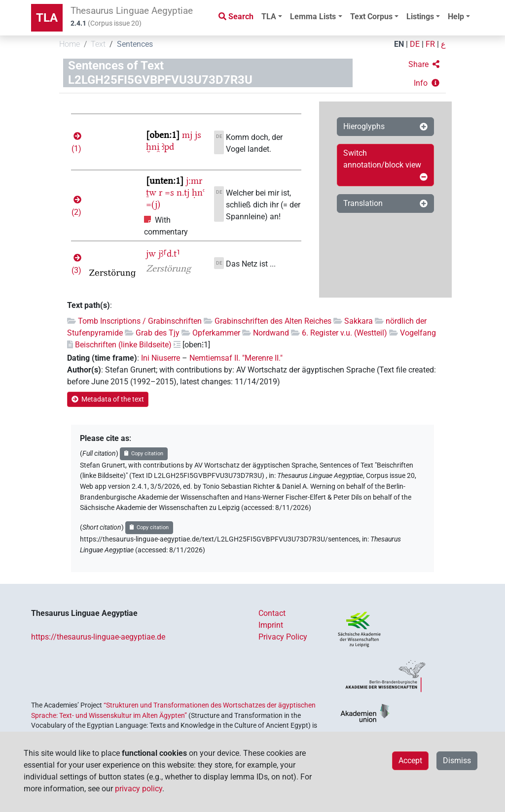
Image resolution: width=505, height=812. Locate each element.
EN (399, 44)
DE (415, 44)
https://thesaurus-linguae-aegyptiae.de (98, 637)
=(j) (153, 204)
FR (430, 44)
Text (98, 44)
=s (169, 192)
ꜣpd (168, 147)
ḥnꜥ (198, 192)
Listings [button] (420, 17)
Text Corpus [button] (371, 17)
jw (151, 254)
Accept (410, 761)
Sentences (135, 44)
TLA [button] (269, 17)
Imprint (271, 625)
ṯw (151, 192)
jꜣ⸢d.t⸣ (169, 254)
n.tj (183, 192)
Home (70, 44)
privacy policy (139, 789)
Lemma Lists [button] (313, 17)
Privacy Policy (283, 637)
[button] (424, 65)
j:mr (194, 181)
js (198, 135)
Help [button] (456, 17)
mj (187, 135)
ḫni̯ (153, 147)
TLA (47, 18)
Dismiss (457, 761)
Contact (272, 613)
